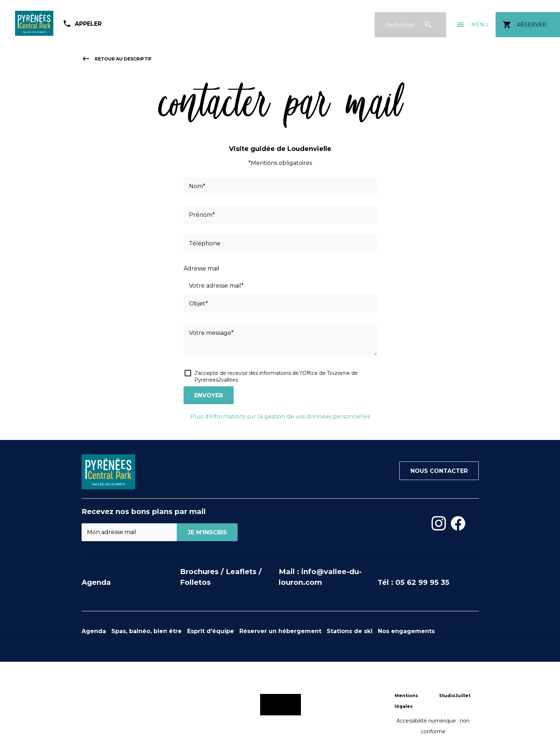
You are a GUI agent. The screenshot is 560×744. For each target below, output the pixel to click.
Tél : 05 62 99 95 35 (413, 582)
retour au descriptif (117, 59)
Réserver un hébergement (280, 631)
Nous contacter (439, 471)
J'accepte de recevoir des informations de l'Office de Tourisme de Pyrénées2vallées (276, 376)
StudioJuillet (455, 696)
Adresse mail (201, 268)
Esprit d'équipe (211, 631)
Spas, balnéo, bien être (147, 631)
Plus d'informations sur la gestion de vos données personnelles (280, 417)
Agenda (96, 582)
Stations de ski (350, 631)
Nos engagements (406, 631)
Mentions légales (406, 701)
